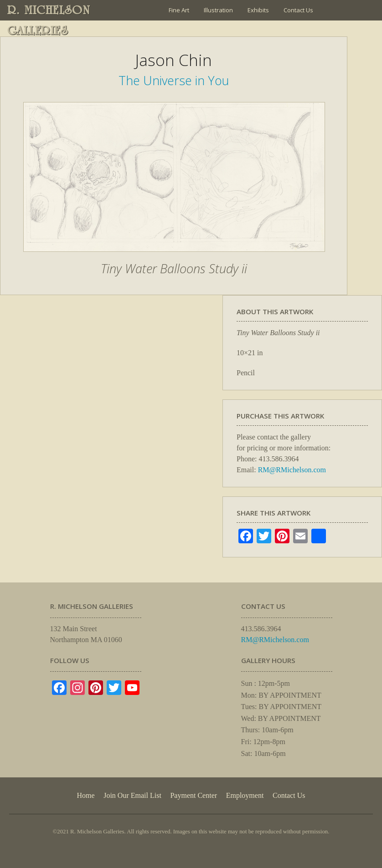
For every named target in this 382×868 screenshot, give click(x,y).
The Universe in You (174, 80)
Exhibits (258, 10)
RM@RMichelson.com (292, 470)
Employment (245, 795)
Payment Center (194, 795)
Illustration (218, 10)
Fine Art (179, 10)
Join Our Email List (193, 31)
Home (85, 795)
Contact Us (298, 10)
